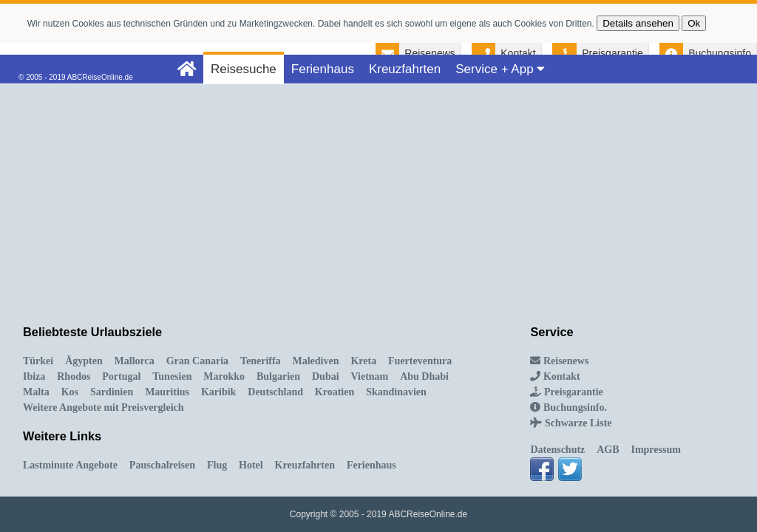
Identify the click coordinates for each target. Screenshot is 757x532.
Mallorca (135, 361)
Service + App (500, 69)
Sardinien (112, 392)
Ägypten (84, 361)
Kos (70, 392)
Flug (217, 465)
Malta (36, 392)
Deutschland (275, 392)
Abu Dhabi (424, 376)
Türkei (38, 361)
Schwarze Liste (571, 423)
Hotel (251, 465)
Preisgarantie (612, 53)
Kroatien (335, 392)
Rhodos (74, 376)
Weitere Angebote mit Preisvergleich (103, 407)
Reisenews (430, 53)
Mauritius (167, 392)
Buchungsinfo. (568, 407)
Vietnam (369, 376)
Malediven (316, 361)
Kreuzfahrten (405, 69)
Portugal (121, 376)
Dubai (326, 376)
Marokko (224, 376)
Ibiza (34, 376)
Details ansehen (638, 23)
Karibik (218, 392)
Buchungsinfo (720, 53)
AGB (608, 450)
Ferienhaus (323, 69)
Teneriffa (261, 361)
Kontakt (518, 53)
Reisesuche (244, 69)
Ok (694, 23)
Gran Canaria (197, 361)
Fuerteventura (420, 361)
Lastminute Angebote (70, 465)
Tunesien (172, 376)
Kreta (363, 361)
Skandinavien (396, 392)
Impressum (655, 450)
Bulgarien (278, 376)
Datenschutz (557, 450)
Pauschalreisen (162, 465)
